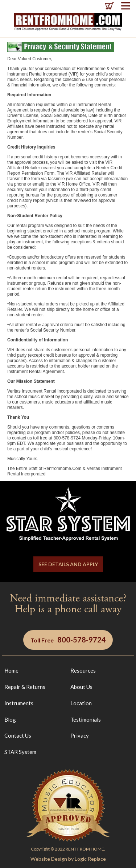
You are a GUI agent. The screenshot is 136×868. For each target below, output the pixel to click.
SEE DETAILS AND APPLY (68, 564)
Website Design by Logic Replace (68, 859)
